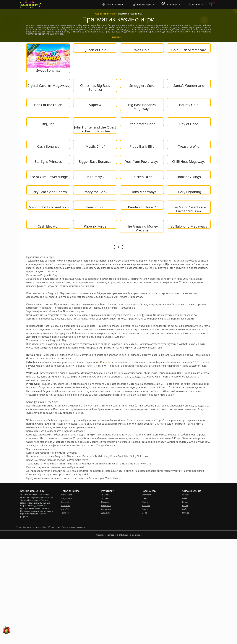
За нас (19, 527)
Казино (197, 5)
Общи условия (54, 527)
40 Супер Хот (66, 495)
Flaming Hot (66, 513)
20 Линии (105, 498)
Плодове (105, 502)
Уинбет (185, 495)
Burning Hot (66, 502)
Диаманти (106, 513)
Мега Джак (106, 509)
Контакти (27, 527)
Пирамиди (106, 506)
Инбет (185, 509)
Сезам (185, 506)
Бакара (145, 509)
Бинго (144, 513)
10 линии (105, 362)
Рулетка (145, 502)
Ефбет (185, 498)
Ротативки (172, 5)
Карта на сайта (39, 527)
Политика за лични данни (73, 527)
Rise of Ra (65, 509)
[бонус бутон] (212, 5)
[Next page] (118, 247)
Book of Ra (65, 506)
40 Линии (105, 495)
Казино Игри (145, 5)
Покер (144, 498)
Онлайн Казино (115, 5)
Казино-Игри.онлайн (105, 14)
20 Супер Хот (66, 498)
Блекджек (146, 506)
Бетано (185, 502)
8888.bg (186, 513)
